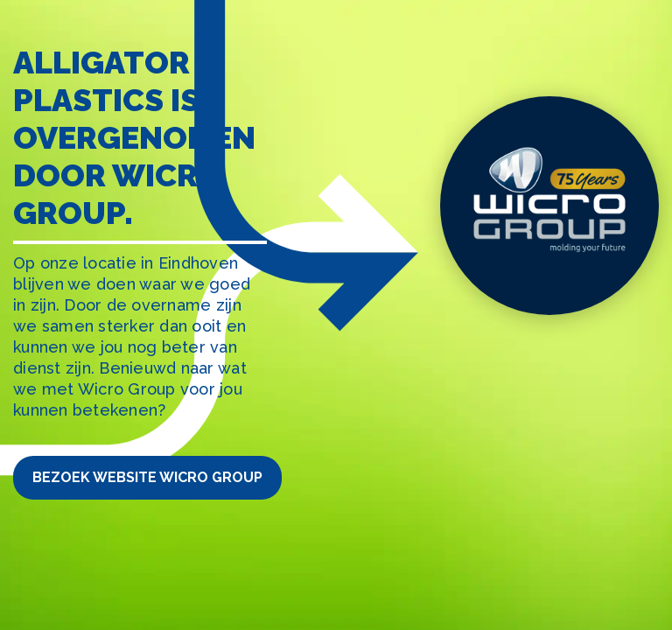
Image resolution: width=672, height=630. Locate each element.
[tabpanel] (336, 315)
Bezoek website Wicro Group (147, 477)
